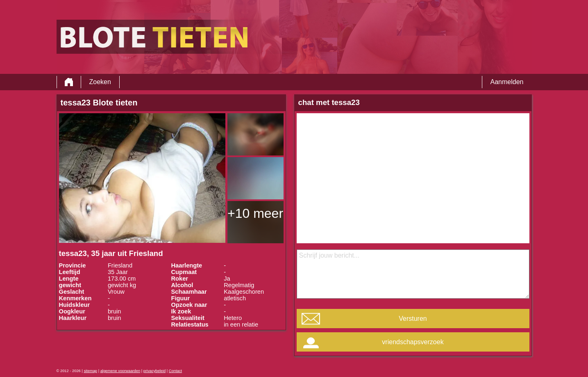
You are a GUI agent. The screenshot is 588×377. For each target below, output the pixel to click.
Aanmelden (507, 82)
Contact (175, 371)
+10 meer (255, 213)
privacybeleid (154, 371)
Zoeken (100, 82)
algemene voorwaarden (120, 371)
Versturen (413, 319)
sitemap (90, 371)
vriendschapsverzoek (413, 342)
